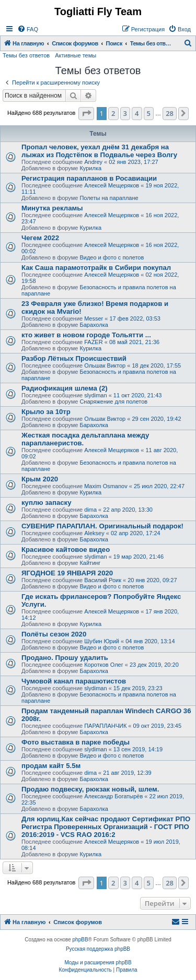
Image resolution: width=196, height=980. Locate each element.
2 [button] (113, 113)
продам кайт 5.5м (51, 766)
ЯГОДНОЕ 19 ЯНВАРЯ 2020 (67, 573)
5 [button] (149, 113)
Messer (94, 318)
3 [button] (125, 113)
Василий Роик (103, 580)
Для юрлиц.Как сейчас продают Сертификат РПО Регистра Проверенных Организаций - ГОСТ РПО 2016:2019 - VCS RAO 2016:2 (106, 827)
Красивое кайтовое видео (66, 550)
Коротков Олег (104, 665)
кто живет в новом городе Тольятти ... (86, 335)
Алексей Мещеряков (112, 185)
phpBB (80, 940)
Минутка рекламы (52, 208)
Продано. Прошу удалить (65, 658)
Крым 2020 (40, 479)
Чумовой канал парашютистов (74, 681)
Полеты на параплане (109, 198)
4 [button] (137, 113)
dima (90, 510)
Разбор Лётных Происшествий (74, 358)
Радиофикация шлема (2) (65, 388)
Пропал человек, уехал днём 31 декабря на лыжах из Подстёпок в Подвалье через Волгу (99, 151)
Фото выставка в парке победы (76, 742)
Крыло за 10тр (46, 412)
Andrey (93, 162)
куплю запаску (47, 503)
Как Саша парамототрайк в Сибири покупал (96, 268)
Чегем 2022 (40, 238)
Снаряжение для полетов (113, 402)
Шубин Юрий (102, 641)
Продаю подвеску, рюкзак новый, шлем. (90, 789)
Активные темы (76, 55)
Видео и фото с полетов (112, 257)
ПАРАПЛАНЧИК (105, 726)
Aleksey (94, 533)
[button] (86, 113)
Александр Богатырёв (113, 796)
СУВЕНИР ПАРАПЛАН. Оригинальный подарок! (102, 526)
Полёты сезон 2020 (54, 634)
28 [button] (170, 113)
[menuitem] (28, 29)
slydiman (95, 395)
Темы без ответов (26, 55)
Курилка (90, 168)
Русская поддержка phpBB (98, 949)
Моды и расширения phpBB (98, 963)
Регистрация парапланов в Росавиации (89, 178)
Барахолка (94, 325)
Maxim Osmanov (106, 486)
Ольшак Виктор (105, 365)
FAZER (93, 342)
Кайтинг (90, 563)
